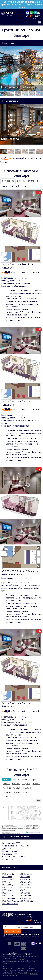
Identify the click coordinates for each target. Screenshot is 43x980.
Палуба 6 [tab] (15, 779)
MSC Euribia (25, 877)
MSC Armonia (8, 874)
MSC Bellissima (26, 874)
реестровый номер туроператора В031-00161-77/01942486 (18, 954)
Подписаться (12, 931)
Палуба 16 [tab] (7, 792)
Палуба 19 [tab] (27, 792)
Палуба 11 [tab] (26, 784)
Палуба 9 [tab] (6, 784)
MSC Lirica (7, 882)
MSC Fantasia (8, 879)
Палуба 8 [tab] (34, 779)
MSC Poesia (7, 890)
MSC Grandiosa (26, 879)
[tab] (8, 181)
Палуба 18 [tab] (17, 792)
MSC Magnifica (26, 882)
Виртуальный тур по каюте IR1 (27, 711)
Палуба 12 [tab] (36, 784)
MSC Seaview (8, 896)
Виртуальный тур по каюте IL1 (27, 272)
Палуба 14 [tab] (17, 788)
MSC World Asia (26, 901)
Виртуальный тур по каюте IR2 (27, 409)
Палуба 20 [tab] (7, 797)
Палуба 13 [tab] (7, 788)
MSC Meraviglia (9, 885)
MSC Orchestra (26, 887)
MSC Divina (7, 877)
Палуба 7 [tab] (25, 779)
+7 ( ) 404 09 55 (34, 16)
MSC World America (10, 901)
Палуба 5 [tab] (6, 779)
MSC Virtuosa (25, 898)
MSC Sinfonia (25, 896)
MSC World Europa (10, 904)
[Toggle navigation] (40, 22)
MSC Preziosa (25, 890)
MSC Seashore (8, 893)
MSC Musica (25, 885)
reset (39, 800)
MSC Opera (7, 887)
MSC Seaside (25, 893)
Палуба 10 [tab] (16, 784)
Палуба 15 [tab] (27, 788)
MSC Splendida (8, 898)
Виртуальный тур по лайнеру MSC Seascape (21, 160)
